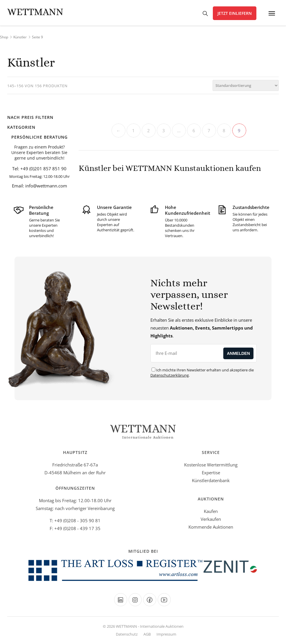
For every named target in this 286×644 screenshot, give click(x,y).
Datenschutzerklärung (170, 375)
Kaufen (211, 511)
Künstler (20, 37)
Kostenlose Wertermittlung (211, 465)
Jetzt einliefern (235, 13)
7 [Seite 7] (209, 130)
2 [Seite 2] (149, 130)
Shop (4, 37)
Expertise (211, 473)
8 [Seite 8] (224, 130)
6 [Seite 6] (194, 130)
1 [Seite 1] (133, 130)
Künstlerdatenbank (211, 480)
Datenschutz (127, 634)
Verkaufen (211, 519)
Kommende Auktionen (211, 527)
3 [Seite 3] (164, 130)
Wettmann (35, 12)
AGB (147, 634)
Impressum (166, 634)
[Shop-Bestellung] (246, 85)
